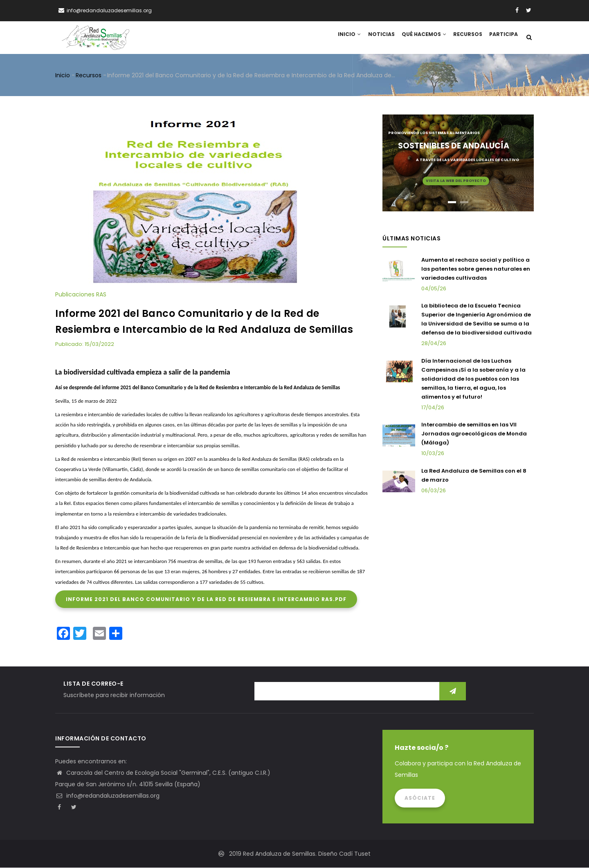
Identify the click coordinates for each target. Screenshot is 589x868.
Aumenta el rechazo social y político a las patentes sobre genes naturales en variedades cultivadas (476, 270)
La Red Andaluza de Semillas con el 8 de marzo (474, 476)
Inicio (342, 38)
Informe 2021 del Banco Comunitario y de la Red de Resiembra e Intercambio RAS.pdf (206, 600)
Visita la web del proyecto (456, 181)
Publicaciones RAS (81, 295)
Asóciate (420, 798)
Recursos (465, 38)
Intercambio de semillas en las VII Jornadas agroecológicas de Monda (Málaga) (474, 434)
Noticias (376, 38)
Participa (503, 38)
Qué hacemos (420, 38)
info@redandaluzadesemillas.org (107, 796)
